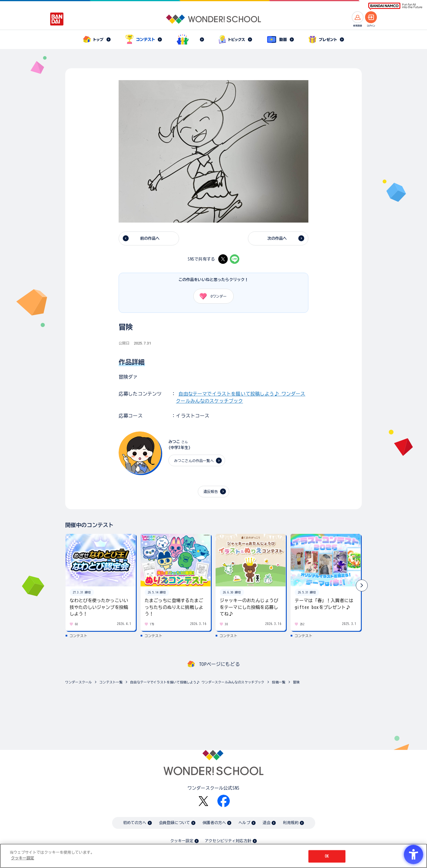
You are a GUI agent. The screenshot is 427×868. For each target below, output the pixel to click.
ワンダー (211, 296)
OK (327, 856)
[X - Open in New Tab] (223, 259)
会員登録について (175, 823)
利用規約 (291, 823)
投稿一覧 (279, 682)
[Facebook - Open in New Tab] (224, 801)
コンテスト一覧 (111, 682)
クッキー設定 (182, 841)
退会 (267, 823)
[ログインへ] (371, 17)
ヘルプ (244, 823)
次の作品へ (277, 238)
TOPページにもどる (219, 664)
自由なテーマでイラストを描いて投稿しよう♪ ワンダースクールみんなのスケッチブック (197, 682)
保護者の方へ (214, 823)
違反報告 (211, 491)
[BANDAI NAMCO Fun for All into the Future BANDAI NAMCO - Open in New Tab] (395, 6)
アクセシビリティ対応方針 (228, 841)
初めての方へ (135, 823)
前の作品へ (150, 238)
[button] (362, 585)
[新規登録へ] (358, 17)
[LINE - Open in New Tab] (235, 259)
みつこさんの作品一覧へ (194, 461)
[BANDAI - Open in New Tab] (57, 19)
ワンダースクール (78, 682)
